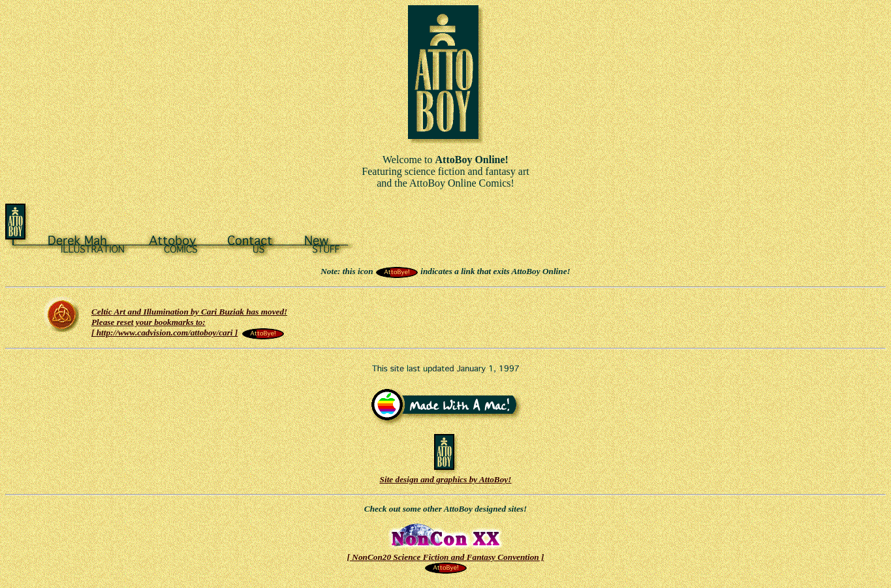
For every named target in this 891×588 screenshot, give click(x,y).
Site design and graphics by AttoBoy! (446, 475)
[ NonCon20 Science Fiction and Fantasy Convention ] (446, 558)
